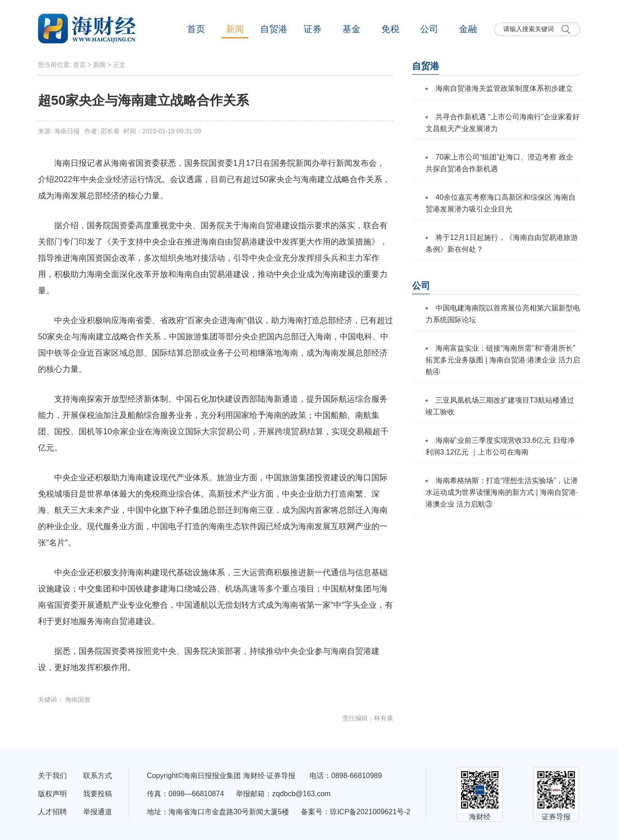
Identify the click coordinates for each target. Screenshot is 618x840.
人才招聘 (52, 812)
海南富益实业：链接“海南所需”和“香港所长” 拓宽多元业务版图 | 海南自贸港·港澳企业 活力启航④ (503, 360)
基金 (351, 29)
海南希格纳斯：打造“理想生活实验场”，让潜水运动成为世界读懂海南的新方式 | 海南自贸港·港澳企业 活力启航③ (502, 492)
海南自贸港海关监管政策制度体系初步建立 (504, 88)
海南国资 (78, 699)
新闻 (235, 29)
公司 (429, 29)
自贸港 (274, 29)
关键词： (51, 699)
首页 (196, 29)
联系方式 (98, 776)
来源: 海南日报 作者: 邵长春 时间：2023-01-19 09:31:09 (119, 131)
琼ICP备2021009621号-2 (370, 812)
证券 (313, 29)
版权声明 (52, 794)
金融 (468, 29)
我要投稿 (98, 794)
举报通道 (98, 812)
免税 (390, 29)
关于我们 (52, 776)
